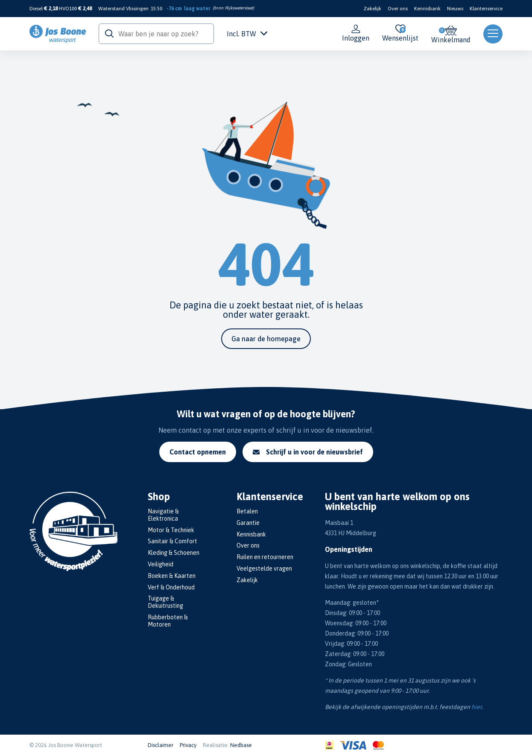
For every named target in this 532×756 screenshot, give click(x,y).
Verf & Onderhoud (171, 587)
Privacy (188, 745)
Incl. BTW (247, 34)
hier (476, 707)
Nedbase (241, 745)
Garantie (248, 523)
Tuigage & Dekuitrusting (165, 602)
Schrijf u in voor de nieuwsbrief (308, 452)
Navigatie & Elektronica (163, 515)
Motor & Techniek (171, 530)
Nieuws (455, 9)
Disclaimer (161, 745)
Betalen (247, 511)
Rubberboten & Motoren (168, 621)
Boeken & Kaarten (172, 576)
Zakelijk (373, 9)
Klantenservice (486, 9)
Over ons (398, 9)
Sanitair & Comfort (172, 541)
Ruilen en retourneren (265, 557)
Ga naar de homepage (266, 339)
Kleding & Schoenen (174, 553)
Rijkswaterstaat (239, 8)
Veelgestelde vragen (264, 568)
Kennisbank (427, 9)
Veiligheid (161, 564)
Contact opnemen (198, 452)
